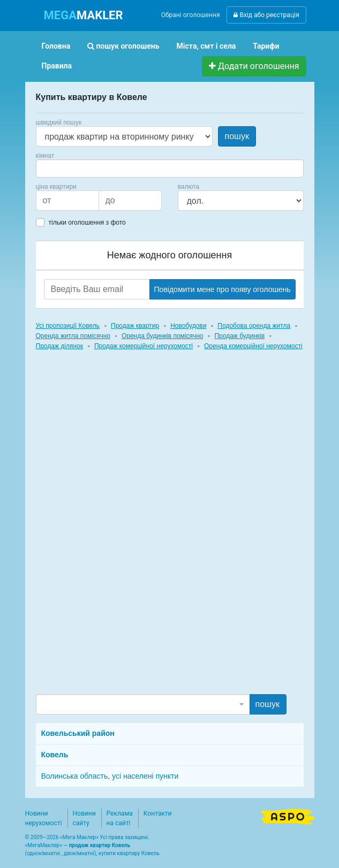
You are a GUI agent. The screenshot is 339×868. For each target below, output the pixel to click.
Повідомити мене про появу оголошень (223, 289)
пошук (237, 136)
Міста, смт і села (206, 46)
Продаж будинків (239, 336)
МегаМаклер (43, 845)
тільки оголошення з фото (87, 222)
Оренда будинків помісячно (163, 336)
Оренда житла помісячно (73, 336)
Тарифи (266, 46)
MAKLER (84, 15)
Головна (56, 46)
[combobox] (170, 168)
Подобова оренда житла (254, 326)
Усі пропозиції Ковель (68, 326)
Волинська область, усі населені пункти (110, 776)
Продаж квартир (135, 326)
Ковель (55, 755)
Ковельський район (78, 733)
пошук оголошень (123, 46)
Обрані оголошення (191, 15)
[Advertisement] (116, 532)
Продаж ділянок (59, 346)
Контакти (158, 813)
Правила (57, 66)
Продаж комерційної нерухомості (144, 346)
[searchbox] (55, 168)
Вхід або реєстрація (266, 15)
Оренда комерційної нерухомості (253, 346)
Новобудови (188, 326)
